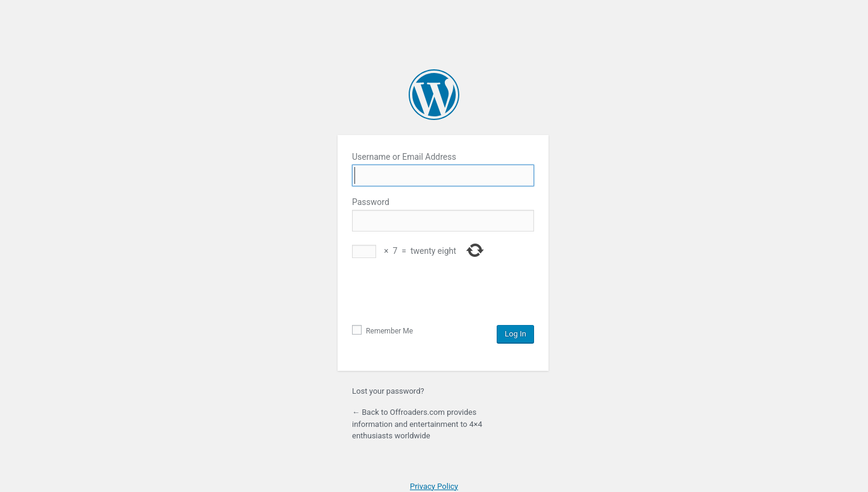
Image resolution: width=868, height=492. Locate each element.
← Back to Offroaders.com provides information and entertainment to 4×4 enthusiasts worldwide (417, 424)
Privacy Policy (434, 486)
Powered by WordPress (434, 95)
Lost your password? (388, 391)
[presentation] (444, 295)
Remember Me (382, 331)
